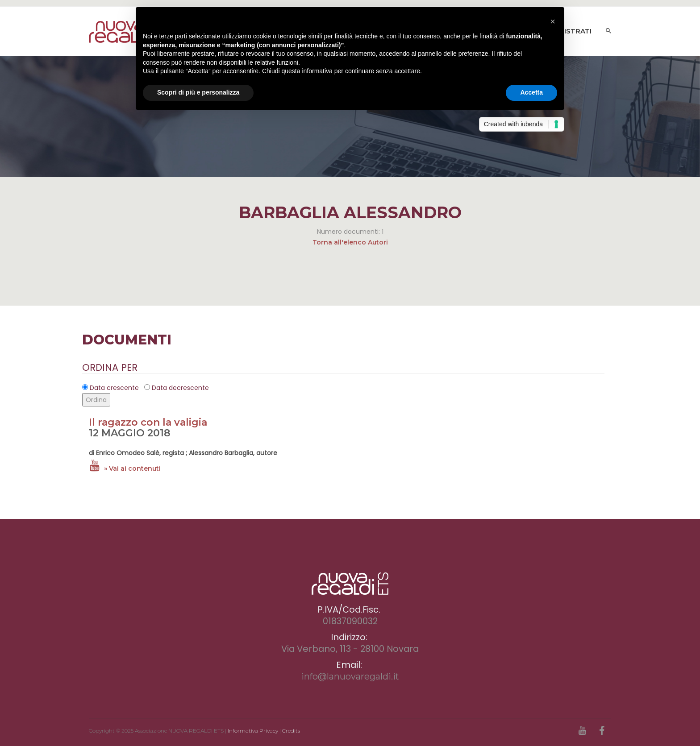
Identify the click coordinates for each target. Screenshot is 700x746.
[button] (553, 21)
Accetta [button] (531, 92)
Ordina (96, 400)
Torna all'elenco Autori (350, 242)
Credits (291, 731)
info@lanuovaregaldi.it (350, 676)
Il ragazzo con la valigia (148, 422)
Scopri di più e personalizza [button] (198, 92)
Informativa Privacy (253, 731)
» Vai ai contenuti (132, 468)
